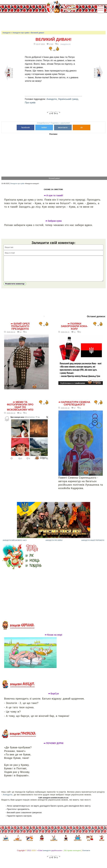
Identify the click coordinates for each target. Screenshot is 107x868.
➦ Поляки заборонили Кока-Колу (74, 330)
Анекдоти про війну (54, 544)
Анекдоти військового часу (15, 544)
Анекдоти (6, 33)
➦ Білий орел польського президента (20, 330)
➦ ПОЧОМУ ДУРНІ (53, 747)
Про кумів (30, 103)
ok (81, 127)
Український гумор (68, 99)
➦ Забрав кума (54, 221)
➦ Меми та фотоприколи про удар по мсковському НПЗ (20, 410)
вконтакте (63, 127)
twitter (44, 127)
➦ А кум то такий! (54, 196)
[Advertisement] (52, 22)
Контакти (86, 855)
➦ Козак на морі (53, 639)
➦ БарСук (53, 698)
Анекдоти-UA (66, 44)
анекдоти (47, 855)
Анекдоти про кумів (21, 33)
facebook (25, 127)
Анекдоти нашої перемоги (93, 544)
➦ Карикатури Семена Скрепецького (74, 408)
